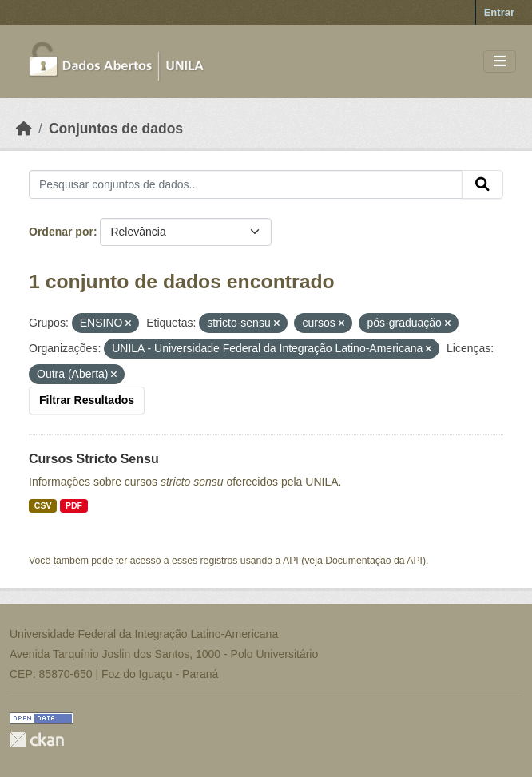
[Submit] (482, 184)
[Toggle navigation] (500, 62)
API (291, 561)
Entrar (499, 12)
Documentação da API (374, 561)
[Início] (24, 129)
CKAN (37, 740)
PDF (74, 505)
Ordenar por (61, 232)
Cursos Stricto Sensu (94, 459)
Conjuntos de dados (116, 129)
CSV (43, 505)
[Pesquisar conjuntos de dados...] (246, 184)
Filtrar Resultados (87, 400)
